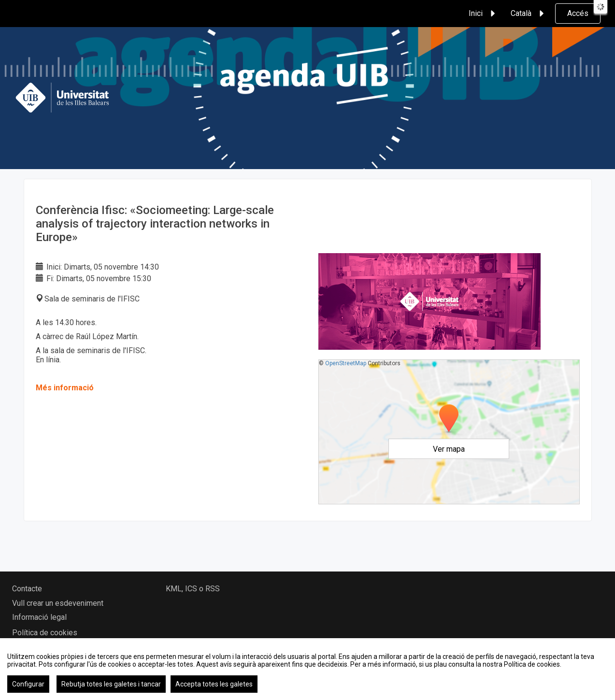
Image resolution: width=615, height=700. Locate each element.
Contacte (27, 589)
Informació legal (39, 617)
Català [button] (529, 14)
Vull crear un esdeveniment (58, 603)
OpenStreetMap (346, 363)
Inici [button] (483, 14)
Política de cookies (45, 633)
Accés (578, 13)
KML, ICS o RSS (193, 589)
